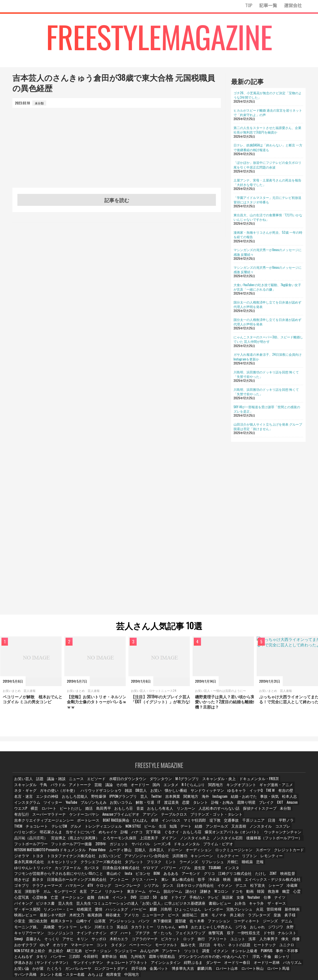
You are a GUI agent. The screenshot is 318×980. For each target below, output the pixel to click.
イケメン (192, 876)
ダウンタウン (149, 782)
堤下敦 (244, 818)
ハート (228, 917)
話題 (39, 782)
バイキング (247, 888)
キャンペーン (41, 853)
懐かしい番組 (103, 794)
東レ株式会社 (150, 870)
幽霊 (240, 882)
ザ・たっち (262, 917)
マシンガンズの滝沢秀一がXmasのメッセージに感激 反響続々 (268, 252)
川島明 (48, 900)
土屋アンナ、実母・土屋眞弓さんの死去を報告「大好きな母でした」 (267, 182)
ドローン (39, 847)
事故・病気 (165, 800)
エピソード (92, 782)
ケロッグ (81, 876)
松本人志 (184, 800)
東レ (132, 870)
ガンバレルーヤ (95, 953)
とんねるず (88, 941)
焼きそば (283, 865)
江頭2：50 (99, 888)
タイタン (205, 929)
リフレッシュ (24, 859)
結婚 (209, 824)
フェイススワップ (287, 917)
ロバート (210, 806)
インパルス (203, 818)
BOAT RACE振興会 (150, 818)
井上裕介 (131, 935)
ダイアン (118, 835)
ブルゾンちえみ (268, 800)
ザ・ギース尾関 (210, 894)
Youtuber (203, 888)
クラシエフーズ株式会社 (195, 853)
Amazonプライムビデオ (241, 812)
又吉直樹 (247, 824)
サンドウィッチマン (131, 794)
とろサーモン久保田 (73, 835)
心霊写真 (266, 882)
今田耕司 (153, 941)
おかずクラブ (117, 929)
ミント (259, 853)
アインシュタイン (183, 947)
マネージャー (170, 929)
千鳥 (284, 782)
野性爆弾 (293, 794)
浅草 (56, 929)
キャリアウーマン (139, 917)
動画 (203, 882)
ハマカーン (52, 876)
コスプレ (288, 824)
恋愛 (64, 806)
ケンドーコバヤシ (208, 812)
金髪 (115, 888)
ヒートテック (62, 935)
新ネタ (20, 870)
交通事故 (260, 818)
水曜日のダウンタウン (120, 782)
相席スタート (209, 906)
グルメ (91, 824)
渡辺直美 (49, 806)
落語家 (177, 888)
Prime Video (256, 841)
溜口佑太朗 (188, 906)
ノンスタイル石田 (171, 835)
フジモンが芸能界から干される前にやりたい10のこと (51, 865)
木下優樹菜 (23, 911)
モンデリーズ (24, 882)
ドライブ (129, 888)
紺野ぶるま (207, 947)
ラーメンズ (277, 853)
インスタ (279, 859)
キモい (20, 935)
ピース (43, 906)
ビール (159, 824)
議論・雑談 (54, 782)
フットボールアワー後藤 (32, 841)
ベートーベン (226, 929)
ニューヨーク (24, 906)
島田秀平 (262, 806)
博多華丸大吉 (190, 953)
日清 (298, 818)
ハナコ (127, 829)
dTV (67, 876)
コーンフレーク (103, 876)
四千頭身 (149, 953)
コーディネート (101, 911)
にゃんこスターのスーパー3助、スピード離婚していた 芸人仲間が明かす (268, 339)
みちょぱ (86, 958)
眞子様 (156, 906)
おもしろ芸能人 (271, 794)
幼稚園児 (261, 894)
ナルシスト (89, 923)
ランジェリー (195, 935)
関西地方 (172, 788)
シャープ (241, 876)
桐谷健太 (268, 900)
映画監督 (265, 865)
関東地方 (91, 800)
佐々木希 (56, 911)
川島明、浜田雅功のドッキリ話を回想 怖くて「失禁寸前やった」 (266, 374)
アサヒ (155, 923)
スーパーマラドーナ (178, 812)
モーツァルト (249, 929)
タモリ (105, 941)
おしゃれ (86, 917)
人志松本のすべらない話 (78, 812)
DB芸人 (70, 794)
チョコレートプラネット (149, 947)
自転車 (54, 888)
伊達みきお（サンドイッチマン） (75, 947)
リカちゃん (290, 911)
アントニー (90, 870)
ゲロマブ (199, 859)
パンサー (121, 941)
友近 (270, 876)
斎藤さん (121, 923)
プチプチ (243, 917)
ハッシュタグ (293, 894)
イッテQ (176, 794)
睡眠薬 (57, 859)
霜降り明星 (120, 806)
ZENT (251, 865)
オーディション (60, 847)
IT (37, 806)
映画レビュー (187, 900)
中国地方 (120, 958)
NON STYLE (143, 824)
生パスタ (146, 859)
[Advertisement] (117, 153)
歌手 (167, 870)
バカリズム (23, 953)
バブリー (216, 859)
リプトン (85, 853)
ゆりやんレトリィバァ (94, 859)
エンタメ (131, 788)
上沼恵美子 (99, 835)
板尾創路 (251, 900)
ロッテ (268, 923)
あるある (155, 865)
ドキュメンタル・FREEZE (236, 782)
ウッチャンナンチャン (255, 829)
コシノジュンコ (166, 917)
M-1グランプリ (173, 782)
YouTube (247, 800)
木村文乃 (233, 900)
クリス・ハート (114, 870)
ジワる (71, 917)
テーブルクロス (289, 812)
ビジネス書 (267, 888)
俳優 (99, 929)
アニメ (54, 882)
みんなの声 (217, 935)
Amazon (166, 806)
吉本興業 (74, 800)
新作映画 (166, 900)
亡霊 (298, 882)
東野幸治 (170, 941)
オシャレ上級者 (26, 941)
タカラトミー (268, 911)
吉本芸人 (21, 847)
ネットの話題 (39, 935)
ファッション (76, 911)
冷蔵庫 (257, 876)
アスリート (23, 929)
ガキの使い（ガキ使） (284, 788)
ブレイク (139, 806)
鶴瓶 (185, 941)
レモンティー (106, 853)
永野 (118, 917)
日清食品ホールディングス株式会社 (53, 870)
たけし (238, 865)
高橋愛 (180, 911)
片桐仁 (43, 859)
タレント (78, 806)
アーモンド (174, 865)
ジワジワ (104, 917)
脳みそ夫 (269, 929)
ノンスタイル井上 (141, 835)
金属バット (168, 953)
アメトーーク (41, 788)
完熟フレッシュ (116, 900)
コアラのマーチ (227, 923)
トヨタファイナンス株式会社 (209, 847)
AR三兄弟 (148, 935)
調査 (271, 935)
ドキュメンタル (138, 841)
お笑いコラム (293, 800)
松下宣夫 (224, 876)
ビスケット (250, 923)
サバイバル (96, 841)
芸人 (46, 800)
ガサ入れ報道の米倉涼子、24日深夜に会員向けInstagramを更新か (268, 356)
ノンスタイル (268, 824)
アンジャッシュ (266, 906)
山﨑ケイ (230, 906)
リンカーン (49, 812)
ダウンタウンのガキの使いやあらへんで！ (265, 941)
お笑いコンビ (243, 847)
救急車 (227, 882)
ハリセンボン (24, 829)
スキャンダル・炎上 (201, 782)
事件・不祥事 (66, 941)
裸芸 (196, 806)
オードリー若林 (275, 947)
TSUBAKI (262, 859)
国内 (117, 788)
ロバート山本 (231, 953)
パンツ (286, 906)
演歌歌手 (284, 876)
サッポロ (185, 923)
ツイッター (230, 800)
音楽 (297, 806)
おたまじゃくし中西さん (44, 917)
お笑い (84, 794)
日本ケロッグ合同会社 (165, 876)
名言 (41, 882)
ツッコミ (256, 935)
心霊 (251, 882)
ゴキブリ (269, 870)
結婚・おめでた (142, 800)
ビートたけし (230, 806)
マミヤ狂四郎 (225, 818)
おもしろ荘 (281, 806)
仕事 (217, 888)
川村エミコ (232, 911)
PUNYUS (46, 941)
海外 (106, 800)
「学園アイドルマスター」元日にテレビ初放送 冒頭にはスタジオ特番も (267, 200)
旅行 (281, 923)
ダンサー (226, 947)
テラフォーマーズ (27, 876)
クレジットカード (141, 847)
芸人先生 (286, 888)
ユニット (41, 929)
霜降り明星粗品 (221, 941)
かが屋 (57, 953)
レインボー (92, 900)
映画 (193, 870)
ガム (299, 876)
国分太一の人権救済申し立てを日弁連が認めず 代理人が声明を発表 (267, 304)
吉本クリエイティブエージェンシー (86, 818)
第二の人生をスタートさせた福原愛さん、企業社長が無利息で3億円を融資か (267, 130)
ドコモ (190, 882)
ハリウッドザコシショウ (32, 794)
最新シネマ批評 (211, 900)
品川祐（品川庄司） (289, 829)
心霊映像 (283, 882)
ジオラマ (164, 847)
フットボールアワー (252, 835)
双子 (36, 923)
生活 (172, 824)
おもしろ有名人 (26, 812)
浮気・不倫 (23, 947)
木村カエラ (204, 923)
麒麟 (36, 900)
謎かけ (144, 882)
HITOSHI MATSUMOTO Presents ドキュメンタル (213, 841)
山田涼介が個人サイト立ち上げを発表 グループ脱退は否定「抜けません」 (268, 426)
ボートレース (124, 818)
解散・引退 (23, 806)
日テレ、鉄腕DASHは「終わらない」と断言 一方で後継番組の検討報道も (268, 147)
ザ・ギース (187, 894)
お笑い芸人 (23, 782)
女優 (190, 888)
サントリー (197, 911)
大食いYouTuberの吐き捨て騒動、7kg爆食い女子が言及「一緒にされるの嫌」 (267, 287)
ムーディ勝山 (277, 841)
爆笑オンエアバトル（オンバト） (212, 829)
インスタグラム (206, 800)
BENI (141, 865)
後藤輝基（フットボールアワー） (210, 835)
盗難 (41, 888)
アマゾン (268, 812)
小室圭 (170, 906)
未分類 (137, 812)
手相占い (146, 888)
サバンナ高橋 (24, 958)
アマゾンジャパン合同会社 (276, 847)
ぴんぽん (173, 818)
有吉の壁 (205, 794)
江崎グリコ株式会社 (214, 865)
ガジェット (75, 841)
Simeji (106, 923)
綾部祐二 (59, 906)
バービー (21, 900)
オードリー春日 (248, 947)
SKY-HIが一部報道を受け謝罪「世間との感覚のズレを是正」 (267, 409)
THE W (190, 794)
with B (19, 917)
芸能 (59, 788)
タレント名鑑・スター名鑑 (56, 958)
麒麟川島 (210, 953)
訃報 (115, 829)
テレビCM (75, 824)
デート (197, 824)
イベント (70, 888)
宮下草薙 (143, 829)
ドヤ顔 (72, 923)
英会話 (249, 911)
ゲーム (110, 882)
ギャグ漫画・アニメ (227, 788)
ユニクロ (82, 935)
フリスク (243, 853)
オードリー (101, 788)
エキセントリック (161, 853)
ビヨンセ (126, 865)
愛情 (276, 894)
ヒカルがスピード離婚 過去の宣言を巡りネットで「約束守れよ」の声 (268, 112)
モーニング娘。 (159, 911)
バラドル (21, 788)
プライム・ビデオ (166, 841)
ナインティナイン (194, 917)
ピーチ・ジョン (170, 935)
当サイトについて (74, 829)
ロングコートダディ (124, 953)
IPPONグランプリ (26, 800)
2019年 (58, 841)
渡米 (73, 906)
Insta (112, 865)
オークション (24, 888)
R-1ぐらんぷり (152, 788)
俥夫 (88, 929)
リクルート (72, 882)
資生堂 (247, 859)
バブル (232, 859)
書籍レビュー (133, 894)
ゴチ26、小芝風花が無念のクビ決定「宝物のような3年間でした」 (268, 95)
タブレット (224, 853)
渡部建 (40, 911)
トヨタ (180, 847)
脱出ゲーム (127, 882)
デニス (208, 876)
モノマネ (88, 906)
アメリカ (285, 900)
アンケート (238, 935)
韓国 (214, 882)
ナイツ (230, 888)
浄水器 (180, 870)
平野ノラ (21, 824)
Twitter (59, 800)
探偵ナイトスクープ (114, 812)
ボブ (215, 917)
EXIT (153, 806)
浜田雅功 (21, 853)
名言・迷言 (224, 794)
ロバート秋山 (254, 953)
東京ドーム (92, 882)
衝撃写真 (21, 923)
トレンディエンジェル (116, 824)
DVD (84, 888)
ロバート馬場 (278, 953)
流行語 (285, 929)
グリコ (191, 865)
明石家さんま (47, 829)
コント (189, 929)
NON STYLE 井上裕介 (107, 935)
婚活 (248, 806)
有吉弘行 (153, 812)
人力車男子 (72, 929)
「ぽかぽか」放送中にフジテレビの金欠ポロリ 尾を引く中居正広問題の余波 (267, 165)
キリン (169, 923)
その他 (83, 788)
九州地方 (199, 941)
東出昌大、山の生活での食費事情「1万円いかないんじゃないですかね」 (268, 217)
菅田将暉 (149, 900)
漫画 (204, 870)
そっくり (139, 923)
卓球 (187, 818)
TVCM (36, 824)
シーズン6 (115, 841)
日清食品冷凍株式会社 (173, 859)
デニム (139, 911)
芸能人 (296, 841)
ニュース (73, 782)
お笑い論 (41, 953)
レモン (214, 911)
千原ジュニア (280, 818)
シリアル (125, 876)
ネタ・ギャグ (254, 788)
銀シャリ (41, 947)
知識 (184, 824)
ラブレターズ (125, 906)
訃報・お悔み (99, 806)
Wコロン (174, 882)
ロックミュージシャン (91, 847)
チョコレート (54, 824)
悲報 (70, 859)
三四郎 (137, 941)
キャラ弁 (168, 894)
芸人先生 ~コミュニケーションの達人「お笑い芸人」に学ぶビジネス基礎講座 (67, 894)
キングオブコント (196, 788)
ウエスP (182, 806)
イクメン (285, 935)
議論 (70, 788)
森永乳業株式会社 (132, 853)
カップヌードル (124, 859)
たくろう (73, 953)
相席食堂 (103, 958)
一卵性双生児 (53, 923)
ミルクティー (65, 853)
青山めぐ (98, 865)
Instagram (120, 800)
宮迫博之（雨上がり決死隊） (35, 835)
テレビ (162, 888)
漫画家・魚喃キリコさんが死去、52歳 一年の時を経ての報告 (268, 234)
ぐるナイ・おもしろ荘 (170, 829)
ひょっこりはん (69, 900)
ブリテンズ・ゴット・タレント (36, 818)
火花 (134, 900)
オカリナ (150, 929)
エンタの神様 (246, 794)
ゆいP (135, 929)
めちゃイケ (99, 829)
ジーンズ (123, 911)
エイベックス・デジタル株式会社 (235, 870)
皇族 (143, 906)
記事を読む (117, 200)
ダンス (141, 876)
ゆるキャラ (157, 794)
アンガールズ (227, 824)
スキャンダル (267, 782)
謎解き (159, 882)
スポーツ (118, 847)
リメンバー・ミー (238, 894)
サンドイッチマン (115, 947)
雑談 (56, 794)
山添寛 (246, 906)
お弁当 (152, 894)
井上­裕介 (105, 906)
